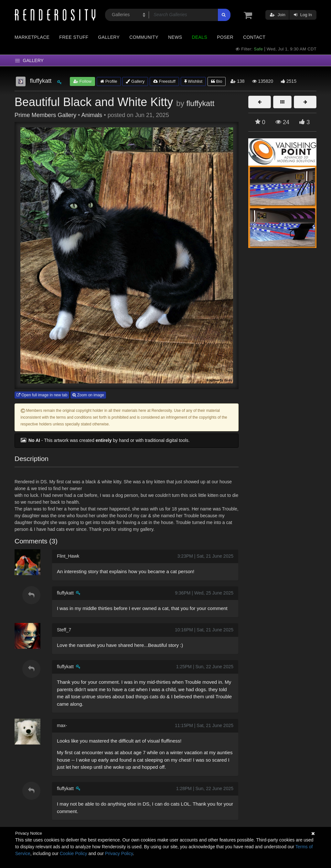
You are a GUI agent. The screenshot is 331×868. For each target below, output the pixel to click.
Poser (225, 37)
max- (62, 725)
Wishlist (193, 81)
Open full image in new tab (42, 395)
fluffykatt (200, 103)
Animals (92, 115)
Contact (254, 37)
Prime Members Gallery (45, 115)
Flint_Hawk (68, 556)
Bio (217, 81)
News (175, 37)
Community (144, 37)
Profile (109, 81)
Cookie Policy (74, 853)
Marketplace (32, 37)
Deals (199, 37)
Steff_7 (64, 630)
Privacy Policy (119, 853)
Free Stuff (74, 37)
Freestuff (164, 81)
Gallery (109, 37)
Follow (82, 81)
